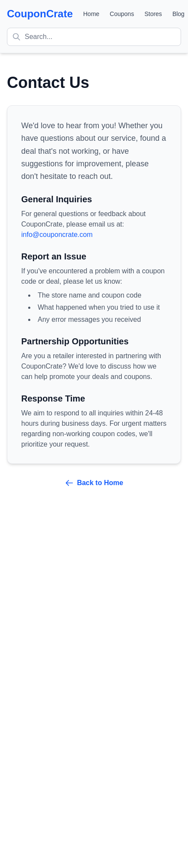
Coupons (122, 14)
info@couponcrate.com (57, 235)
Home (91, 14)
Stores (153, 14)
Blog (178, 14)
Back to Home (94, 483)
